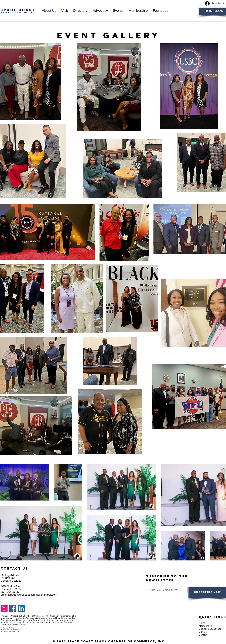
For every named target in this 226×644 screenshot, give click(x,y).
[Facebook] (13, 608)
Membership (206, 626)
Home (202, 623)
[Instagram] (4, 608)
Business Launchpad (210, 629)
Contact (203, 635)
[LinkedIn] (21, 608)
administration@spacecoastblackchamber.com (29, 595)
